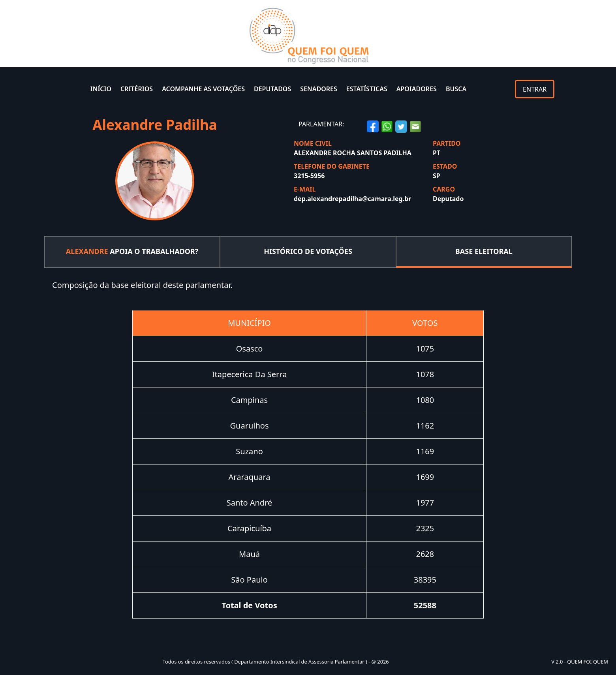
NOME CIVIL (313, 143)
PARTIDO (447, 143)
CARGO (444, 189)
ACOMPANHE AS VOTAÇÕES (203, 89)
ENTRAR (535, 89)
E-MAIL (305, 189)
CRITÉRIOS (137, 89)
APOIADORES (417, 89)
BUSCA (456, 89)
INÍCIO (101, 89)
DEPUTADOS (272, 89)
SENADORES (319, 89)
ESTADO (445, 166)
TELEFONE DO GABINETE (332, 166)
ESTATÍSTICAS (367, 89)
